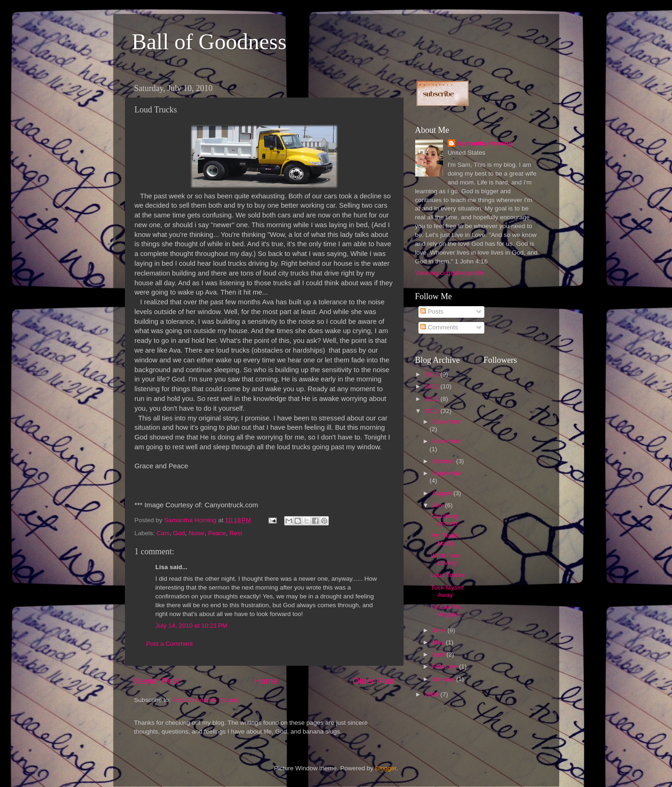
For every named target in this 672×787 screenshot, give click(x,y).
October (444, 461)
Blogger (386, 768)
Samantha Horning (485, 143)
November (447, 441)
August (443, 493)
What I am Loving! (445, 559)
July (439, 505)
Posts (432, 312)
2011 (432, 399)
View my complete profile (450, 273)
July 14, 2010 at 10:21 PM (192, 626)
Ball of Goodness (209, 42)
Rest (236, 533)
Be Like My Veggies (446, 611)
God (179, 533)
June (440, 630)
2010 (432, 411)
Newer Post (157, 681)
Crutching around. (445, 520)
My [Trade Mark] (444, 539)
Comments (439, 327)
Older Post (373, 681)
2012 (432, 386)
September (448, 473)
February (446, 666)
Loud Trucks (448, 575)
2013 (432, 374)
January (444, 679)
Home (266, 681)
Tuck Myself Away (447, 591)
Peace (217, 533)
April (440, 654)
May (439, 642)
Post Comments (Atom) (205, 700)
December (447, 422)
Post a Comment (170, 644)
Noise (197, 533)
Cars (163, 533)
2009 (432, 694)
